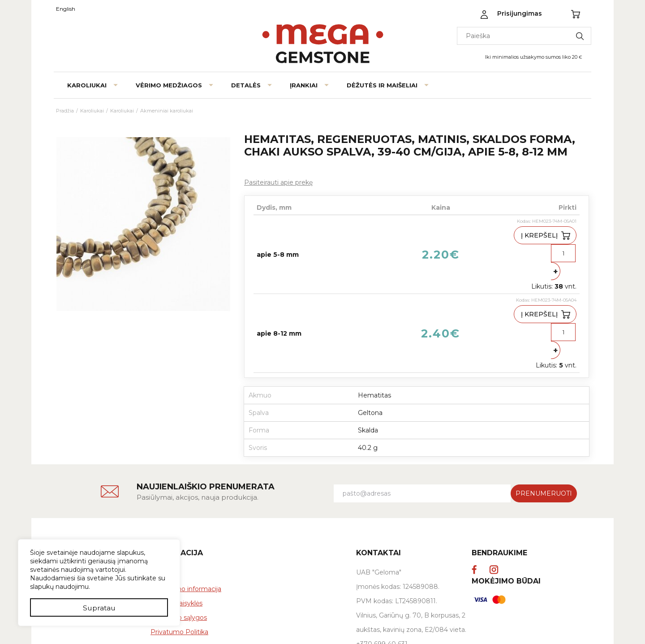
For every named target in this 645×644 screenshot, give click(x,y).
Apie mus (71, 503)
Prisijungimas (520, 13)
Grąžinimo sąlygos (179, 546)
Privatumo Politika (179, 560)
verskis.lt (542, 627)
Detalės (246, 85)
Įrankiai (304, 85)
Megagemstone (89, 481)
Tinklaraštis (73, 532)
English (66, 9)
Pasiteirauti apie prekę (278, 182)
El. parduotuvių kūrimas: (494, 627)
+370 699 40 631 (382, 572)
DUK (158, 503)
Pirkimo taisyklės (176, 532)
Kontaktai (71, 517)
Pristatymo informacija (186, 517)
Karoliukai (87, 85)
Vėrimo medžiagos (169, 85)
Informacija (177, 481)
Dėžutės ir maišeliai (382, 85)
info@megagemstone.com (399, 587)
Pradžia (65, 111)
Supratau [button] (99, 607)
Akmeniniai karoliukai (167, 111)
